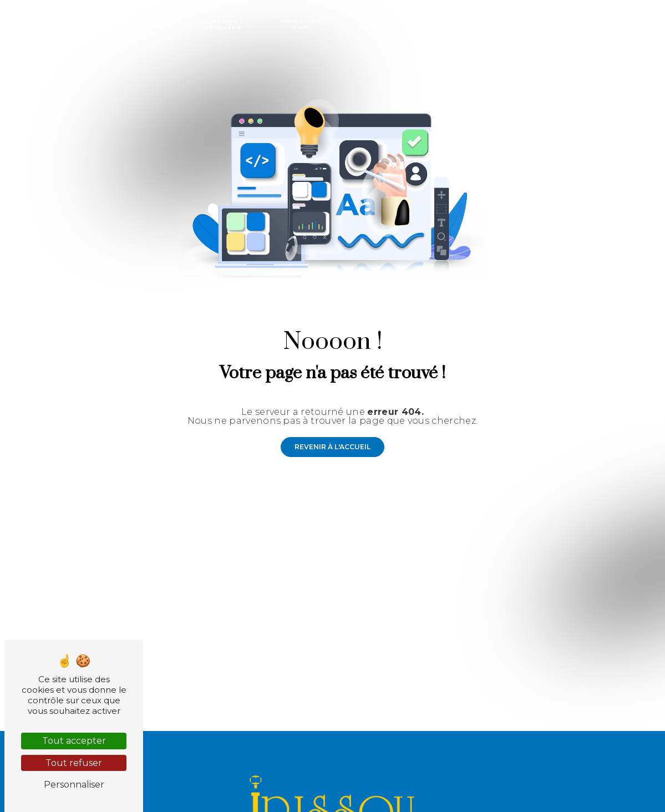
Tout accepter (74, 741)
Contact (633, 25)
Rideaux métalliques (454, 24)
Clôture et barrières (375, 24)
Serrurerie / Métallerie (223, 24)
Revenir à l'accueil (332, 447)
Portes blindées (147, 24)
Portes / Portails (82, 24)
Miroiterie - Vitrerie (576, 24)
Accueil (31, 25)
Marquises (516, 25)
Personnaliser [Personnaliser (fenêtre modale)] (74, 785)
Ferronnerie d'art (301, 24)
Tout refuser (74, 763)
